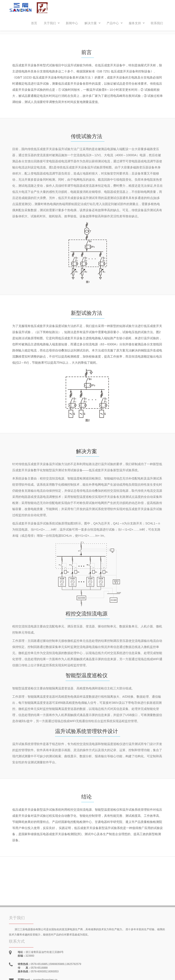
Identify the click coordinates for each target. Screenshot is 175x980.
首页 (34, 23)
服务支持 (137, 23)
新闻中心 (72, 23)
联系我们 (157, 23)
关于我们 (52, 23)
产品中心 (115, 23)
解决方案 (93, 23)
